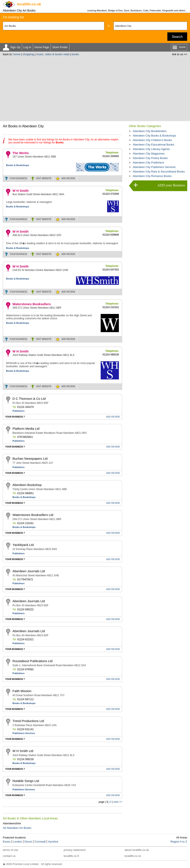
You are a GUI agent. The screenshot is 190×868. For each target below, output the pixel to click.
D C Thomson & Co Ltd (29, 399)
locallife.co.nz (133, 856)
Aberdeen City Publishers (149, 163)
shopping (28, 54)
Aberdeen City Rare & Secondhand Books (159, 172)
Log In (27, 47)
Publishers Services (24, 733)
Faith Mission (22, 691)
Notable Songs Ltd (26, 781)
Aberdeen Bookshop (27, 485)
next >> (118, 802)
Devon (28, 842)
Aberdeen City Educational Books (154, 145)
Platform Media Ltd (26, 429)
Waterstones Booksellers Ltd (33, 515)
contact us (9, 856)
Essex (7, 842)
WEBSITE (44, 178)
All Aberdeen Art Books (17, 828)
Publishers (18, 411)
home (17, 54)
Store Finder (60, 47)
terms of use (10, 850)
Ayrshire (53, 842)
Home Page (42, 47)
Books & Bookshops (18, 165)
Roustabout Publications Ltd (32, 661)
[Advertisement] (95, 88)
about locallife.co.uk (137, 850)
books (75, 54)
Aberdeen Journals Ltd (29, 571)
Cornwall (40, 842)
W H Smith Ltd (23, 751)
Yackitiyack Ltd (23, 545)
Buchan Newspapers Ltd (30, 459)
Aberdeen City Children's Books (152, 140)
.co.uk (29, 4)
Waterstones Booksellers (32, 304)
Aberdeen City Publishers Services (154, 167)
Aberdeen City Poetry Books (150, 158)
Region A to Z (179, 842)
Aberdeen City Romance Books (152, 176)
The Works (21, 153)
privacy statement (75, 850)
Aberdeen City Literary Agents (151, 149)
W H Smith (20, 191)
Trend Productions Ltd (28, 721)
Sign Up (15, 47)
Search (177, 37)
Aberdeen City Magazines (149, 154)
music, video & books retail (53, 54)
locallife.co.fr (71, 856)
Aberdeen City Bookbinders (150, 131)
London (17, 842)
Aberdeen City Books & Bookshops (154, 136)
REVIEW (68, 178)
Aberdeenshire (12, 823)
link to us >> (180, 54)
